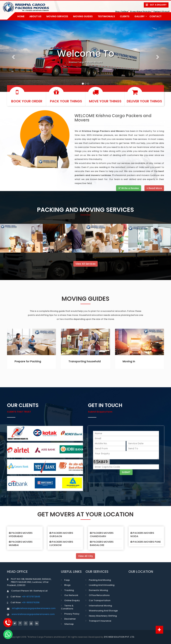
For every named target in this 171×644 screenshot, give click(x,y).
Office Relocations (99, 595)
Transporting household (85, 361)
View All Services (85, 264)
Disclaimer (70, 619)
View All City (85, 556)
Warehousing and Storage (103, 611)
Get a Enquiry (158, 5)
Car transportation (100, 600)
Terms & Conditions (67, 607)
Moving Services (57, 16)
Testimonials (106, 16)
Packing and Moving (100, 580)
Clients (125, 16)
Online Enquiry (72, 600)
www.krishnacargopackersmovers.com (33, 614)
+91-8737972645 (31, 597)
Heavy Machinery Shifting (103, 616)
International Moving (100, 606)
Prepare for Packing (28, 361)
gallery (141, 16)
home (21, 16)
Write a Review (129, 188)
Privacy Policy (72, 614)
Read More (154, 188)
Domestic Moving (98, 590)
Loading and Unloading (102, 585)
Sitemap (69, 624)
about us (35, 16)
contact (155, 16)
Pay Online (122, 12)
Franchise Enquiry (141, 12)
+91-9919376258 (31, 602)
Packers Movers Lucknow (61, 543)
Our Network (71, 595)
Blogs (67, 585)
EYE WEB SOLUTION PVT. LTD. (119, 637)
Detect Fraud (161, 12)
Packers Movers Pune (146, 542)
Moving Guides (83, 16)
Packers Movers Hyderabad (21, 535)
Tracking (69, 590)
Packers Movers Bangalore (102, 543)
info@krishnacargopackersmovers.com (34, 608)
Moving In (129, 361)
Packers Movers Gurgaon (61, 535)
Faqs (67, 580)
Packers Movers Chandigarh (102, 535)
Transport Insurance (100, 621)
